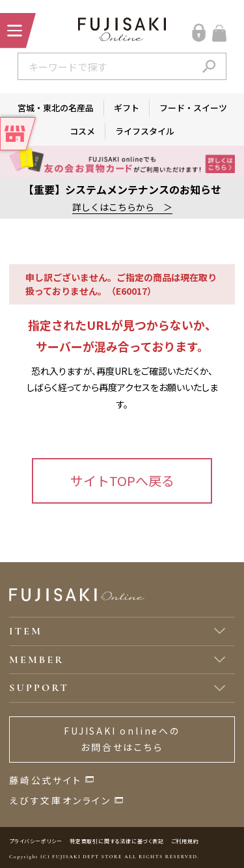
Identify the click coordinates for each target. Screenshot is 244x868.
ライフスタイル (145, 131)
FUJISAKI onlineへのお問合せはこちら (122, 739)
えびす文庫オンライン (60, 800)
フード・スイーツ (193, 108)
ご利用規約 (185, 841)
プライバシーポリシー (36, 841)
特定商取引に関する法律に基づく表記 (117, 841)
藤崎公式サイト (46, 780)
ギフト (127, 108)
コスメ (82, 131)
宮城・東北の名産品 (56, 108)
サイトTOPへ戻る (122, 481)
